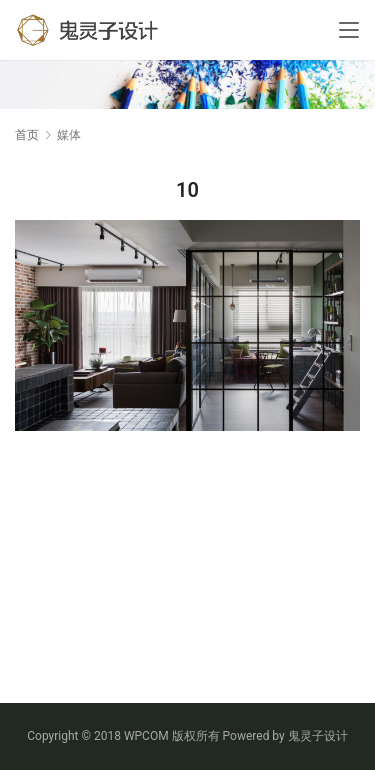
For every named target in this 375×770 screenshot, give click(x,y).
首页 (27, 135)
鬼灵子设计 (318, 736)
